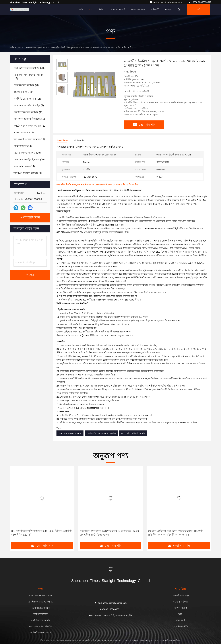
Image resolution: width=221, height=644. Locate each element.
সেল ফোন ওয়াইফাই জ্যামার (133, 433)
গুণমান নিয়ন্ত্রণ (180, 608)
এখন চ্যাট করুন (30, 218)
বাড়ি (81, 10)
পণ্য (91, 10)
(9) (23, 92)
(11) (27, 99)
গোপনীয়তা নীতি (180, 626)
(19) (27, 153)
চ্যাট (198, 10)
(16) (29, 160)
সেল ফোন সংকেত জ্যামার (70, 433)
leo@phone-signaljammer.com (166, 2)
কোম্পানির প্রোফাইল (180, 596)
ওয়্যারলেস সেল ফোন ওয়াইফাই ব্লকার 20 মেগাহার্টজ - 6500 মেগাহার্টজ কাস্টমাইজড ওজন (109, 533)
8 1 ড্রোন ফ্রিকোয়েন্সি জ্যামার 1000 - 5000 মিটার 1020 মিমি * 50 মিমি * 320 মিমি (42, 533)
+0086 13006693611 (200, 2)
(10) (29, 119)
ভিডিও (102, 10)
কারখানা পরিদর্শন (180, 602)
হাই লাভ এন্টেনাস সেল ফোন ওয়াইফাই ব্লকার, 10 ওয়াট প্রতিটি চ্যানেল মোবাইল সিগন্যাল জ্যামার (175, 533)
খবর (180, 614)
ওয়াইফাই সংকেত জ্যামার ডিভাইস (101, 433)
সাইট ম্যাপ (180, 620)
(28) (29, 68)
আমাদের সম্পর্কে (118, 10)
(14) (23, 146)
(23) (28, 77)
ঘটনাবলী (155, 10)
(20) (26, 85)
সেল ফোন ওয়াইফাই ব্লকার (36, 48)
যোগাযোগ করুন (138, 10)
